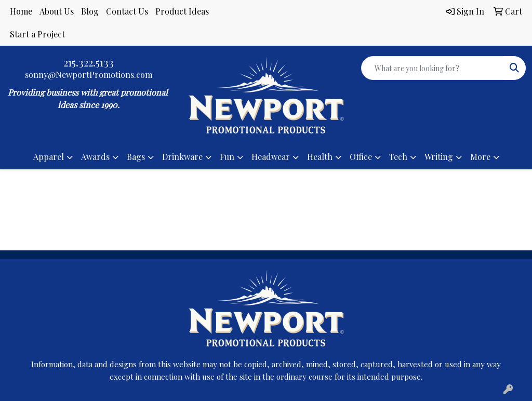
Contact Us (127, 11)
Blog (90, 11)
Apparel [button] (49, 157)
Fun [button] (227, 157)
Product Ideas (182, 11)
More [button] (480, 157)
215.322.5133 (89, 62)
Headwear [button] (271, 157)
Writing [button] (439, 157)
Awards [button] (95, 157)
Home (21, 11)
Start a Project (37, 34)
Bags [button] (136, 157)
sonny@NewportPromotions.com (89, 75)
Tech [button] (398, 157)
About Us (57, 11)
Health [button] (320, 157)
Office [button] (361, 157)
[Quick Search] (433, 68)
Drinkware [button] (182, 157)
